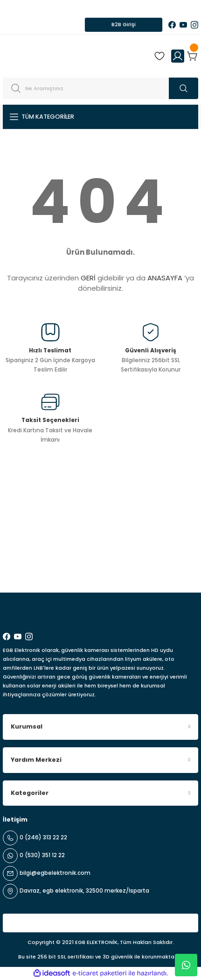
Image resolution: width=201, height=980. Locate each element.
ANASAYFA (165, 278)
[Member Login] (178, 56)
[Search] (100, 88)
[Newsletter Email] (100, 568)
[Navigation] (100, 117)
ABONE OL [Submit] (176, 568)
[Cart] (193, 56)
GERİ (88, 278)
